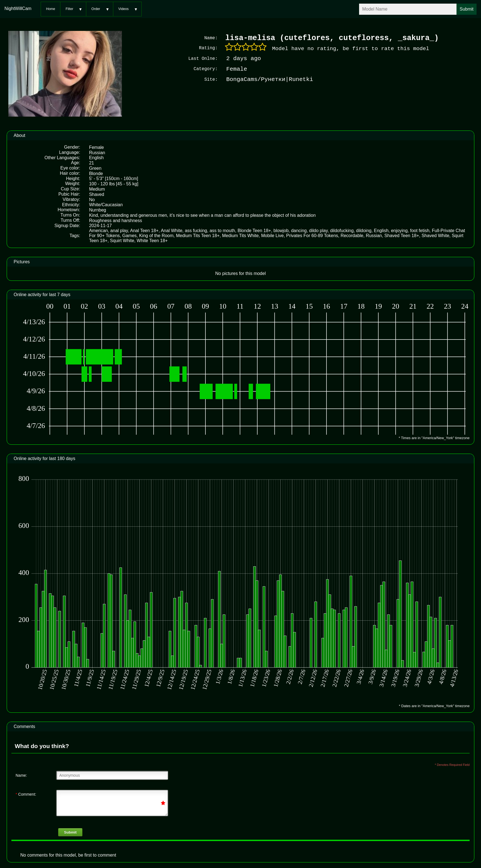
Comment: (26, 794)
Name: (21, 775)
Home (51, 9)
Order (96, 9)
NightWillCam (18, 8)
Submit (70, 832)
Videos (123, 9)
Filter (69, 9)
